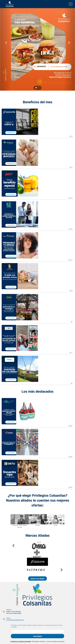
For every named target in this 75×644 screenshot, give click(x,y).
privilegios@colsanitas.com (15, 620)
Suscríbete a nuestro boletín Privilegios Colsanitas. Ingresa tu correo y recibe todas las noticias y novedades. (37, 626)
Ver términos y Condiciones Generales (21, 642)
